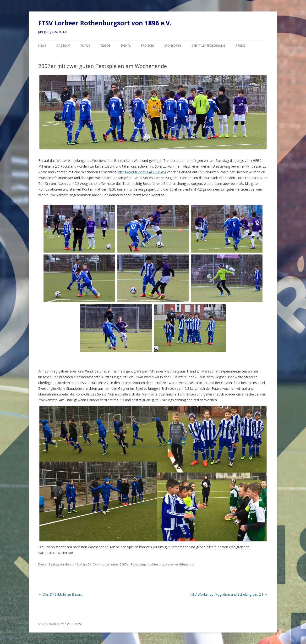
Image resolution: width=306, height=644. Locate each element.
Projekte (147, 46)
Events (126, 46)
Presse (240, 46)
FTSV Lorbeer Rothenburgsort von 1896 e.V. (105, 23)
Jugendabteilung (152, 564)
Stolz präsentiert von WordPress (60, 624)
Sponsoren (173, 46)
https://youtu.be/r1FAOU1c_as (142, 172)
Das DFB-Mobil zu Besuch (61, 594)
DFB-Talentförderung (208, 46)
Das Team (63, 46)
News (42, 46)
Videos (105, 46)
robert (106, 564)
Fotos (85, 46)
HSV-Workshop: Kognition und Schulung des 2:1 (229, 594)
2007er (125, 564)
